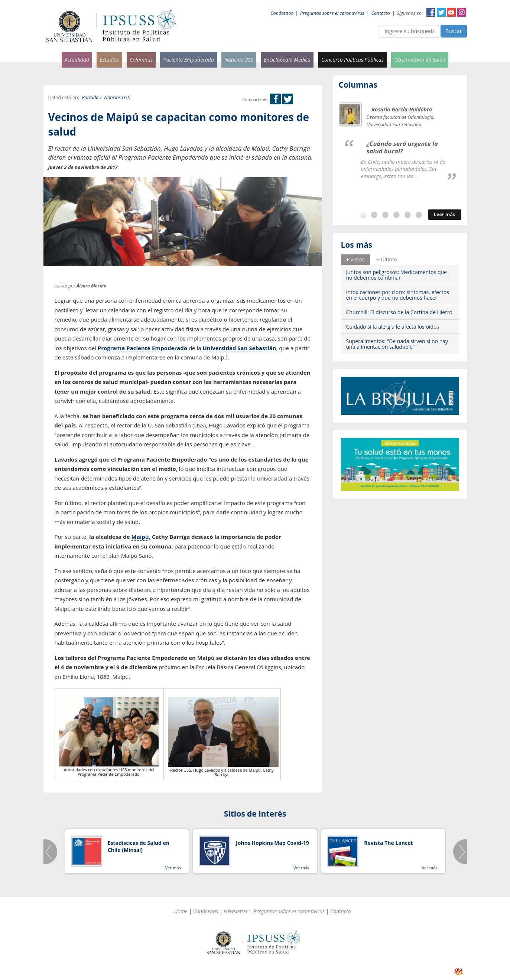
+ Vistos (355, 259)
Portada (90, 97)
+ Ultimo (386, 259)
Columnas (141, 60)
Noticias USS (239, 60)
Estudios (110, 60)
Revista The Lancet (388, 843)
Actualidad (77, 60)
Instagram (462, 12)
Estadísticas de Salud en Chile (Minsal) (139, 846)
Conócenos (282, 13)
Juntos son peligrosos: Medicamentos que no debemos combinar (397, 275)
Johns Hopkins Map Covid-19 (272, 843)
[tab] (355, 260)
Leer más (444, 214)
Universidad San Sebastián (239, 348)
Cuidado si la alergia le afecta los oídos (393, 327)
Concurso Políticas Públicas (353, 60)
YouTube (451, 12)
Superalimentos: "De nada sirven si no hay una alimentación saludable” (397, 344)
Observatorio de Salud (420, 60)
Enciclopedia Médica (287, 60)
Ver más (173, 868)
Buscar (454, 31)
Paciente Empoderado (189, 60)
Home (181, 911)
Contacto (381, 13)
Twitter (441, 12)
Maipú (140, 537)
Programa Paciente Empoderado (142, 348)
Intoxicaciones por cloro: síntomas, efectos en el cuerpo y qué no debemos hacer (398, 295)
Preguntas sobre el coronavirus (332, 13)
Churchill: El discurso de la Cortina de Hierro (399, 312)
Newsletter (236, 911)
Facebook (431, 12)
